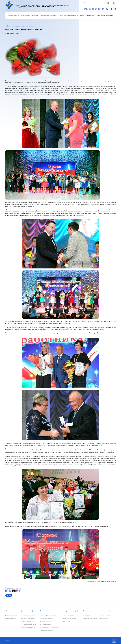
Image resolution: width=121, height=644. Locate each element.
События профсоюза (87, 15)
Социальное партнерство (28, 616)
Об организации (13, 15)
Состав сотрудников (11, 619)
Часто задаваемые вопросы (28, 624)
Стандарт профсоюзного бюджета (49, 627)
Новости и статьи (27, 26)
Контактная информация (105, 15)
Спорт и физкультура (68, 616)
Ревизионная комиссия (46, 630)
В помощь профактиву (46, 621)
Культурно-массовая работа (69, 15)
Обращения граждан (106, 616)
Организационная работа (49, 15)
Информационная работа (28, 627)
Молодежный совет (45, 624)
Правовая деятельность (27, 621)
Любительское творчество (69, 619)
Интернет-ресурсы (105, 619)
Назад (9, 595)
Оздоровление (66, 621)
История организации (11, 616)
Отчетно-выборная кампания (48, 616)
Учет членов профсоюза (47, 619)
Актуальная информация (90, 619)
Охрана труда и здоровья (28, 619)
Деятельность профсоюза (30, 15)
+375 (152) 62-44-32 (91, 9)
